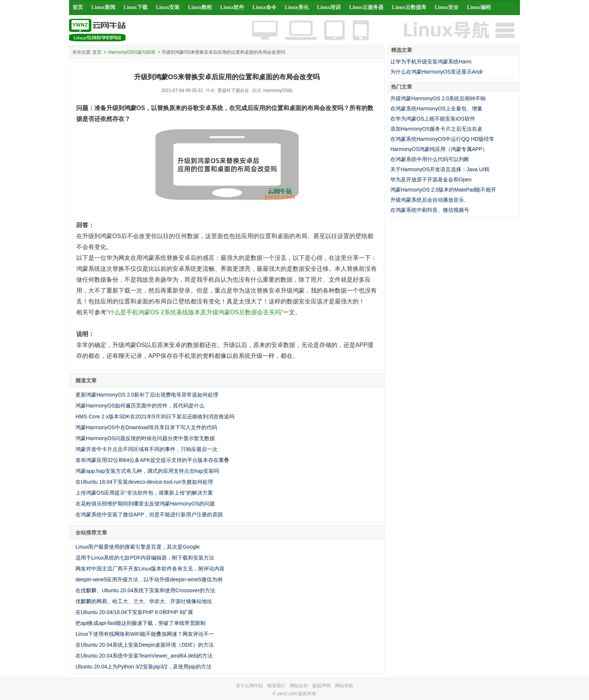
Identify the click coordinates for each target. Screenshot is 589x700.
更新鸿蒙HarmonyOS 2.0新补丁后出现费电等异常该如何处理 (147, 395)
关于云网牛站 (249, 686)
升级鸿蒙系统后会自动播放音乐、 (430, 200)
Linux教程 (200, 7)
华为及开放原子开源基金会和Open (431, 180)
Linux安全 (447, 7)
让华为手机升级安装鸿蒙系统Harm (431, 62)
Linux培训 (329, 7)
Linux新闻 (103, 7)
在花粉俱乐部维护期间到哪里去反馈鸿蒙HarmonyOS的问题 (145, 504)
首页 (78, 7)
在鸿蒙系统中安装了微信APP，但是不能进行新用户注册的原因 (149, 514)
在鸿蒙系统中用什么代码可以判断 (430, 159)
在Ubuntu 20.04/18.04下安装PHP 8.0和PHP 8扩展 (134, 612)
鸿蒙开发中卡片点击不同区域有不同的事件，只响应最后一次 (146, 449)
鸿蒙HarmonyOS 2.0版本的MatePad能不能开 (443, 190)
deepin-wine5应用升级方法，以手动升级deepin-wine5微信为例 (149, 579)
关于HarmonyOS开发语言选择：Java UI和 (440, 169)
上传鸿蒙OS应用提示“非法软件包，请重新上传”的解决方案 (144, 493)
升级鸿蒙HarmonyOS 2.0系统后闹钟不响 (438, 98)
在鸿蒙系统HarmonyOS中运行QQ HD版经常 (442, 139)
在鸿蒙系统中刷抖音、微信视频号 (430, 210)
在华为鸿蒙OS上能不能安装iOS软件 (433, 119)
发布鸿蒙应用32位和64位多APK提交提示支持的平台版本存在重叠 (152, 460)
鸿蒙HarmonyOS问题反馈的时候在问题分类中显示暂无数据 (145, 438)
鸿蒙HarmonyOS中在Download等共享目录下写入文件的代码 (146, 427)
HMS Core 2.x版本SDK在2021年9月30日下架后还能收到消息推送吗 (155, 416)
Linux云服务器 (367, 7)
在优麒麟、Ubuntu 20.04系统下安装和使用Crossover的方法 (145, 590)
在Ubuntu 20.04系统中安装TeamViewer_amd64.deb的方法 (144, 656)
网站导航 (344, 686)
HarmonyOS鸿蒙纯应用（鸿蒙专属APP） (439, 149)
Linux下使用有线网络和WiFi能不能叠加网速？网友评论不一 (145, 634)
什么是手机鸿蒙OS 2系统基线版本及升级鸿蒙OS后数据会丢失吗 (195, 312)
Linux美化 (297, 7)
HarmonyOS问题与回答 (132, 52)
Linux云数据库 (409, 7)
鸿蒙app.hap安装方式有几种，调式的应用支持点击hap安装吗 (147, 471)
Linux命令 (264, 7)
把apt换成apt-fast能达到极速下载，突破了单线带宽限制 (140, 623)
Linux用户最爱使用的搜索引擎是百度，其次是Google (138, 547)
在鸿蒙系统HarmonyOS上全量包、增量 (436, 109)
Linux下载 (136, 7)
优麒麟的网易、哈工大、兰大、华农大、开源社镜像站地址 (144, 601)
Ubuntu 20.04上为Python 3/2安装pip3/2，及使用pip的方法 (143, 667)
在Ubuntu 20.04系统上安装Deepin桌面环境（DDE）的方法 (145, 645)
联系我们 (276, 686)
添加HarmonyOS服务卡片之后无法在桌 (436, 129)
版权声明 (322, 686)
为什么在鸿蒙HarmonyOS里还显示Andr (437, 72)
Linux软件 (232, 7)
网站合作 (299, 686)
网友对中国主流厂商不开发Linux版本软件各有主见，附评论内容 (150, 569)
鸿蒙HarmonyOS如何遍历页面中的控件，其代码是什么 (140, 406)
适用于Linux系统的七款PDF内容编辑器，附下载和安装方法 (145, 558)
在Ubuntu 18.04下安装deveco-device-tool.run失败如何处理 (144, 482)
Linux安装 (168, 7)
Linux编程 (479, 7)
